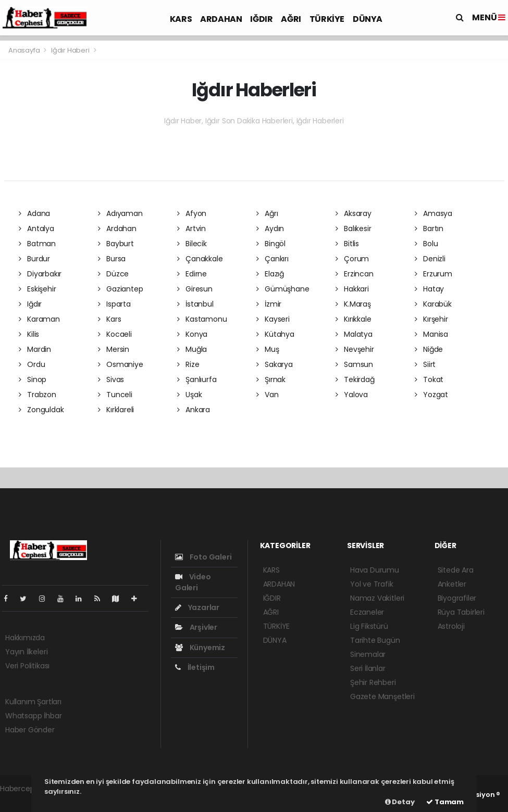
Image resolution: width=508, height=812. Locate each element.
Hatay (430, 289)
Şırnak (271, 379)
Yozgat (431, 395)
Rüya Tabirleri (461, 612)
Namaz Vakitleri (377, 598)
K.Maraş (353, 304)
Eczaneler (367, 612)
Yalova (352, 395)
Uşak (190, 395)
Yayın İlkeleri (26, 652)
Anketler (452, 584)
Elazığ (270, 274)
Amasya (433, 213)
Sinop (33, 379)
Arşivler (196, 627)
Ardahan (117, 229)
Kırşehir (431, 319)
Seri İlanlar (368, 668)
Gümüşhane (283, 289)
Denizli (430, 259)
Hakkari (352, 289)
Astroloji (451, 626)
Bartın (429, 229)
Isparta (114, 304)
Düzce (114, 274)
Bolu (426, 244)
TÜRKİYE (327, 19)
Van (268, 395)
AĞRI (291, 19)
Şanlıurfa (197, 379)
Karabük (433, 304)
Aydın (270, 229)
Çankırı (272, 259)
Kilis (29, 334)
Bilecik (192, 244)
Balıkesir (354, 229)
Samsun (354, 364)
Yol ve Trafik (372, 584)
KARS (181, 19)
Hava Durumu (375, 570)
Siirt (425, 364)
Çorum (352, 259)
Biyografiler (457, 598)
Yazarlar (197, 607)
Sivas (111, 379)
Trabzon (38, 395)
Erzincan (355, 274)
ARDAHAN (221, 19)
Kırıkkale (354, 319)
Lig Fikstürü (369, 626)
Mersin (114, 349)
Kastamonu (202, 319)
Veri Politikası (27, 666)
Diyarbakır (40, 274)
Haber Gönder (30, 730)
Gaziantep (121, 289)
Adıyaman (120, 213)
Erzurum (433, 274)
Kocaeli (115, 334)
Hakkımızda (25, 638)
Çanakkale (200, 259)
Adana (35, 213)
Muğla (192, 349)
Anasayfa (25, 50)
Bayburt (116, 244)
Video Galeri (193, 582)
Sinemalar (368, 654)
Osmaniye (121, 364)
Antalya (36, 229)
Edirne (192, 274)
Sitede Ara (456, 570)
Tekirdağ (355, 379)
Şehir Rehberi (373, 682)
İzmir (269, 304)
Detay (400, 802)
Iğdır (30, 304)
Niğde (429, 349)
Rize (188, 364)
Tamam (445, 802)
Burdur (34, 259)
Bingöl (271, 244)
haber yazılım (24, 800)
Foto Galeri (203, 557)
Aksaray (354, 213)
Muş (268, 349)
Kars (110, 319)
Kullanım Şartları (33, 702)
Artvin (191, 229)
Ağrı (267, 213)
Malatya (354, 334)
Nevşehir (355, 349)
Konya (193, 334)
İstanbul (195, 304)
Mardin (35, 349)
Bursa (112, 259)
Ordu (32, 364)
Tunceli (115, 395)
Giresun (195, 289)
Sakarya (275, 364)
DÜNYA (368, 19)
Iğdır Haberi (70, 50)
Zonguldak (41, 410)
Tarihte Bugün (375, 640)
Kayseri (273, 319)
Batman (37, 244)
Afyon (192, 213)
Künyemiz (200, 648)
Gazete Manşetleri (382, 696)
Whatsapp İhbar (33, 716)
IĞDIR (261, 19)
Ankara (194, 410)
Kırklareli (116, 410)
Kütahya (275, 334)
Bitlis (347, 244)
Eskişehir (38, 289)
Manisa (431, 334)
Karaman (39, 319)
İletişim (195, 667)
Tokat (429, 379)
